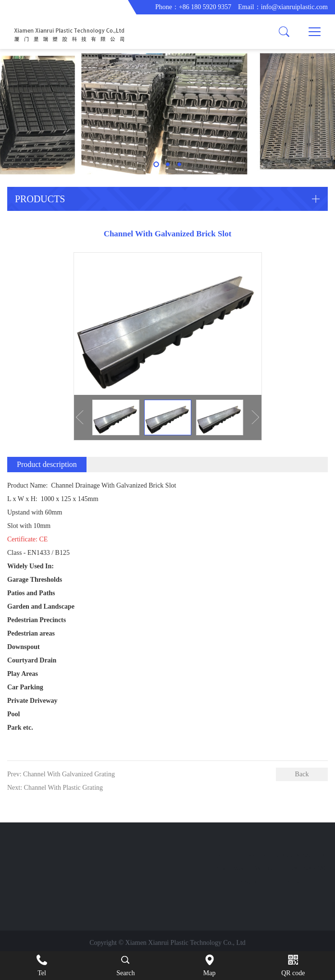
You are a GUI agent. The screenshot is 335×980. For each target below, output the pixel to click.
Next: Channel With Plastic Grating (55, 788)
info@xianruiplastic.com (294, 7)
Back (302, 774)
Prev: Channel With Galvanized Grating (61, 774)
